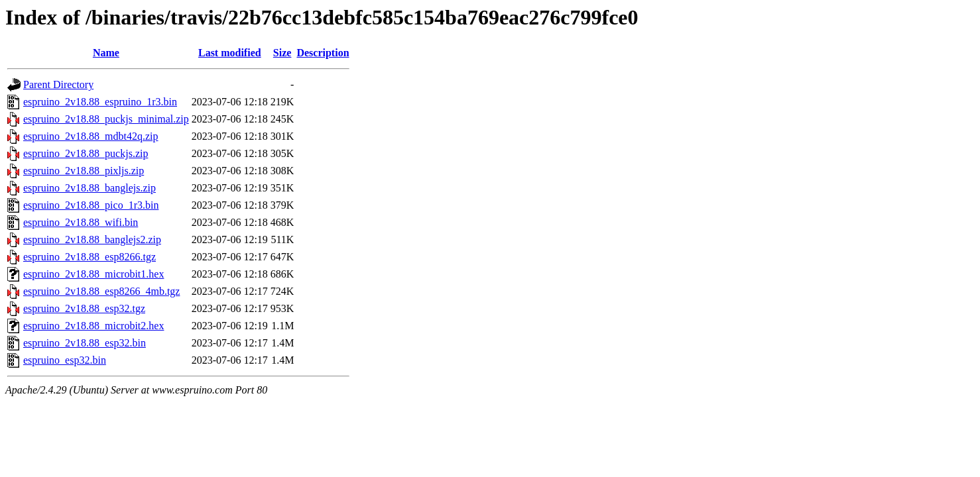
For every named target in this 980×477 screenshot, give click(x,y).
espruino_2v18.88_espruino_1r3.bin (100, 102)
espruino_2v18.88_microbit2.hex (93, 326)
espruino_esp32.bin (65, 360)
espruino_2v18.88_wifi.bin (81, 222)
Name (106, 53)
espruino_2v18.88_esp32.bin (85, 343)
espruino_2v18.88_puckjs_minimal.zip (106, 119)
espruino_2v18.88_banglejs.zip (90, 188)
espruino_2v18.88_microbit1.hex (93, 274)
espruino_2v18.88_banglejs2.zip (92, 239)
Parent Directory (58, 84)
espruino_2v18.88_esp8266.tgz (90, 257)
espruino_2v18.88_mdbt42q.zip (91, 136)
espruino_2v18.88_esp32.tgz (84, 308)
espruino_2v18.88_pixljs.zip (84, 171)
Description (323, 53)
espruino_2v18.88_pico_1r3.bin (91, 205)
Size (282, 53)
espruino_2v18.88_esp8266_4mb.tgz (101, 291)
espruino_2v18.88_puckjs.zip (86, 153)
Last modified (230, 53)
